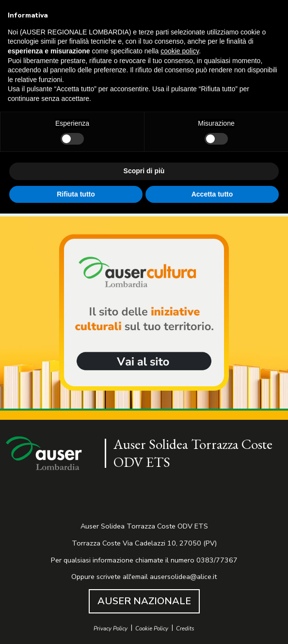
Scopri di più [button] (144, 171)
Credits (185, 629)
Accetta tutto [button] (212, 194)
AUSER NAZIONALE (144, 601)
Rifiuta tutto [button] (76, 194)
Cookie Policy (152, 629)
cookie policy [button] (180, 51)
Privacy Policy (111, 629)
